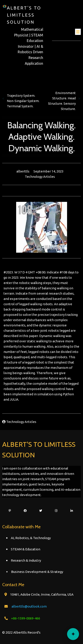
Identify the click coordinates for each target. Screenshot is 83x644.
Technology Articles (40, 177)
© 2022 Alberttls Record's (21, 632)
